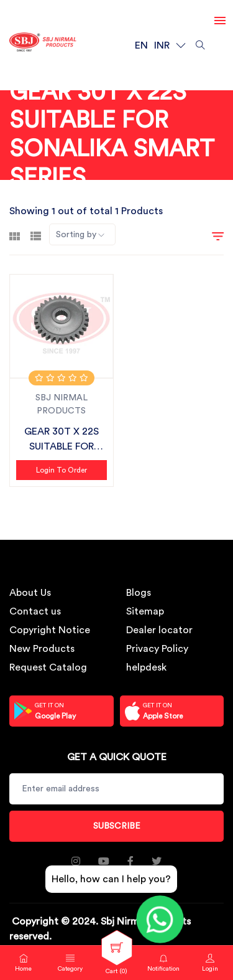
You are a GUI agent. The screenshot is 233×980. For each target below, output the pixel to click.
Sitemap (145, 611)
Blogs (139, 593)
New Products (42, 649)
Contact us (35, 611)
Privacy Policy (157, 649)
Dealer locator (159, 630)
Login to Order (62, 470)
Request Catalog (48, 667)
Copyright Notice (50, 630)
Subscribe (117, 826)
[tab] (15, 235)
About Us (30, 593)
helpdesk (146, 667)
